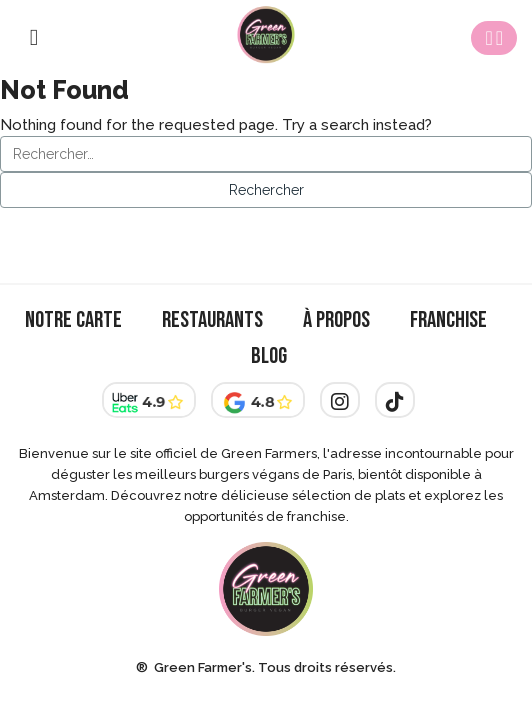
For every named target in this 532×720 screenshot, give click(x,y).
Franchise (448, 320)
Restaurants (212, 320)
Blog (269, 356)
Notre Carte (73, 320)
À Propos (336, 320)
